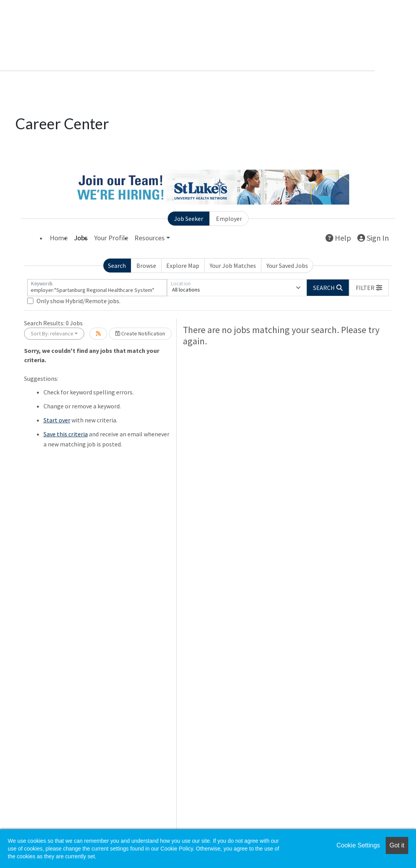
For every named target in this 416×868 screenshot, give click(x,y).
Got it (397, 845)
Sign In (373, 238)
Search (117, 266)
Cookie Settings (358, 845)
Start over (57, 420)
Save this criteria (66, 434)
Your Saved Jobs (287, 266)
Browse (146, 266)
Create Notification (140, 333)
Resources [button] (150, 238)
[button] (369, 288)
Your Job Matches (233, 266)
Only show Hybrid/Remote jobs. (78, 301)
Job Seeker (189, 219)
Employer (229, 219)
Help (338, 238)
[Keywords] (97, 288)
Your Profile (111, 238)
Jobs (81, 238)
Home (59, 238)
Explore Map (183, 266)
